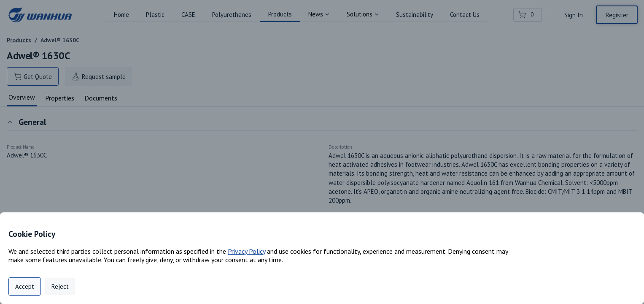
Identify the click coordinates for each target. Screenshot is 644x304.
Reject (60, 286)
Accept (25, 286)
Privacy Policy (247, 251)
